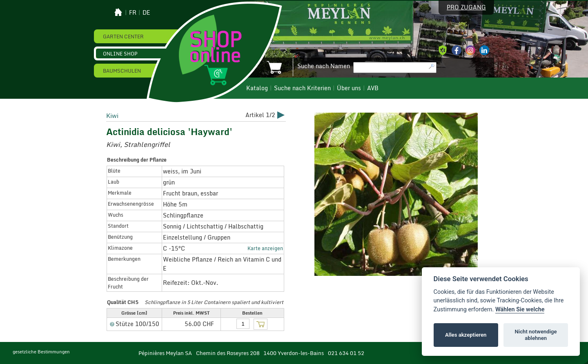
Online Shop (120, 53)
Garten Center (123, 36)
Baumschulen (122, 71)
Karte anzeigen (265, 248)
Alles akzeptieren (466, 335)
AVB (373, 88)
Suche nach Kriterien (302, 88)
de (146, 13)
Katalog (257, 88)
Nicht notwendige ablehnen (536, 335)
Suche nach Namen (324, 66)
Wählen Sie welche (520, 310)
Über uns (349, 88)
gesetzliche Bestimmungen (41, 352)
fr (133, 13)
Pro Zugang (466, 7)
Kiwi (112, 115)
